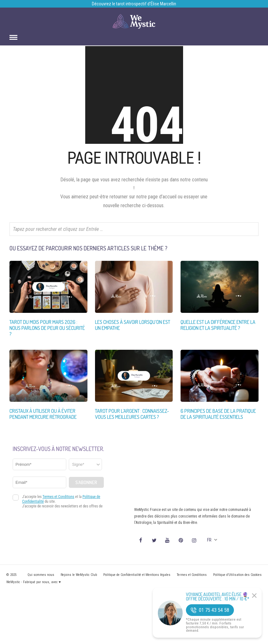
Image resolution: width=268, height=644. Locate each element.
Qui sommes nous (41, 575)
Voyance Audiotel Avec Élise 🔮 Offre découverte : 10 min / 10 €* (218, 597)
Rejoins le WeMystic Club (79, 575)
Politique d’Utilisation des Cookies (237, 575)
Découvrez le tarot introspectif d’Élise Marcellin (134, 4)
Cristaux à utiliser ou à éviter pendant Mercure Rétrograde (43, 414)
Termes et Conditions (192, 575)
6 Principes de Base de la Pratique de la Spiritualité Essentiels (218, 414)
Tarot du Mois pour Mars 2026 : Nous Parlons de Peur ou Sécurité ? (47, 328)
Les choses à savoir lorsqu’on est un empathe (133, 325)
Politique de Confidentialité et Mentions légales (137, 575)
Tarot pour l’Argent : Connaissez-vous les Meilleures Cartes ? (132, 414)
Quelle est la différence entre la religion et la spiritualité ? (218, 325)
